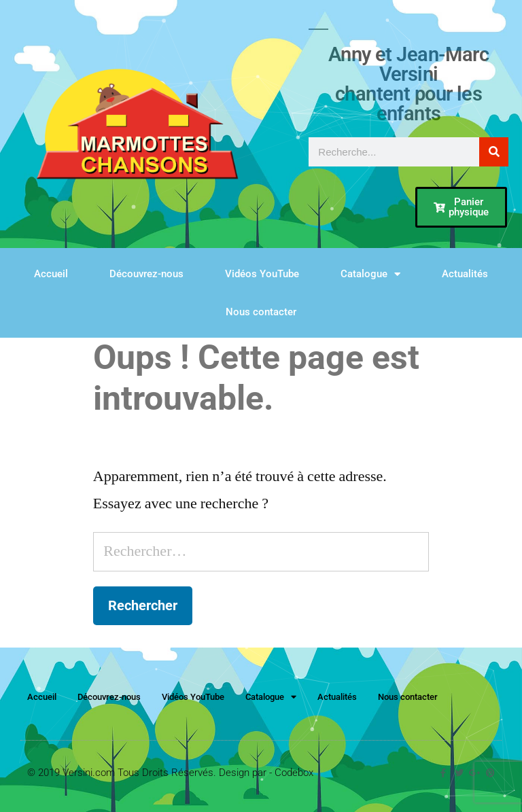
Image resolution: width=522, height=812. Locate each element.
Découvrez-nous (146, 274)
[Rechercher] (494, 152)
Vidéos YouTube (262, 274)
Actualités (465, 274)
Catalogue (370, 274)
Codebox (294, 773)
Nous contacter (261, 312)
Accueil (51, 274)
